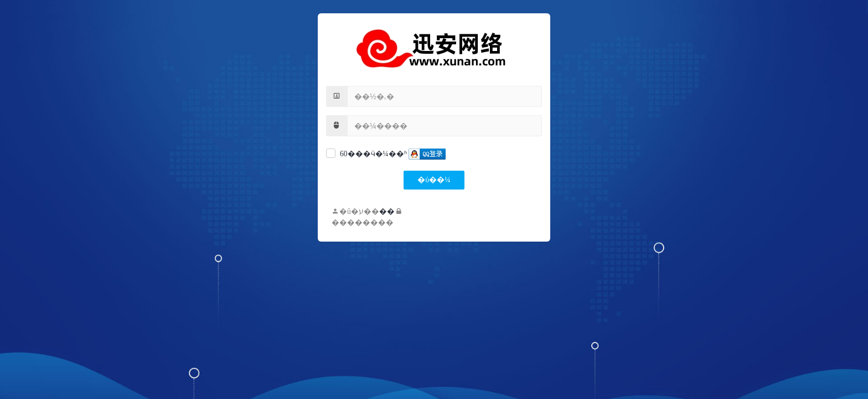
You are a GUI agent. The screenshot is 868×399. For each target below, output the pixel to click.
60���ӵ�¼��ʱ (373, 154)
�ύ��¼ (434, 180)
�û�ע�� (355, 211)
